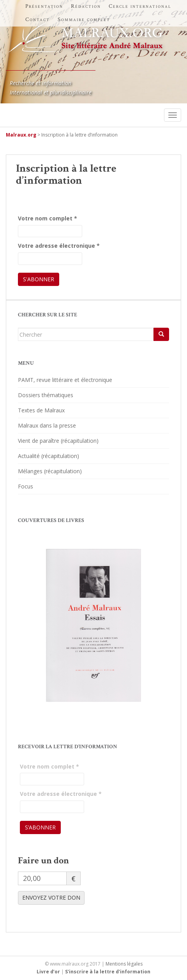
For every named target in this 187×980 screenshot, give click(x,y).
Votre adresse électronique (59, 246)
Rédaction (86, 6)
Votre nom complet (48, 218)
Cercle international (140, 6)
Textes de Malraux (41, 410)
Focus (26, 486)
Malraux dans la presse (47, 425)
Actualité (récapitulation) (49, 456)
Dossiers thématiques (46, 395)
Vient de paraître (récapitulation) (58, 441)
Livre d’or (48, 972)
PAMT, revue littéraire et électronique (65, 380)
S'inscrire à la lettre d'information (108, 972)
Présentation (44, 6)
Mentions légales (124, 964)
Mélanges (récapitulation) (50, 471)
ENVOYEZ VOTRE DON (51, 897)
